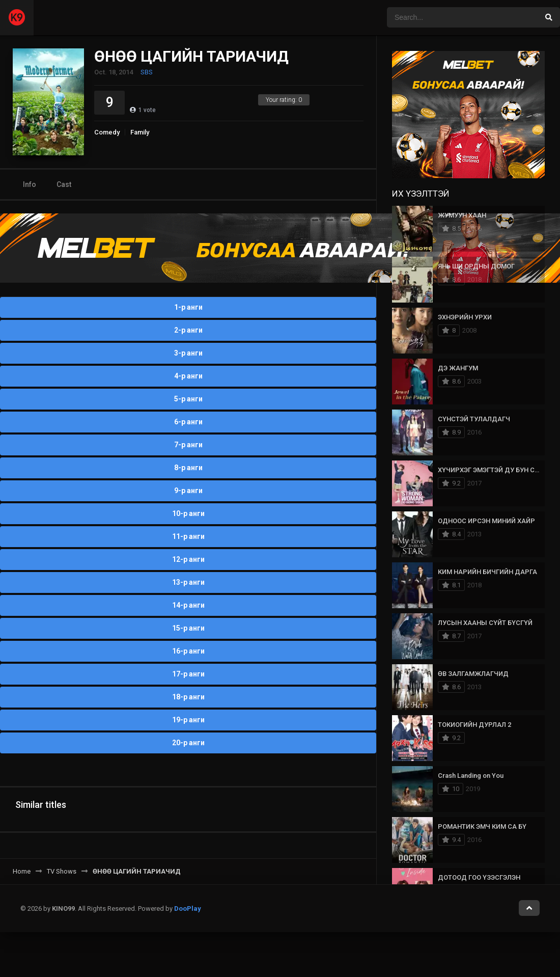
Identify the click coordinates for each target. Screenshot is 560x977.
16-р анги (188, 651)
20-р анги (188, 743)
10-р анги (188, 513)
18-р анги (188, 697)
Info (30, 184)
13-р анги (188, 582)
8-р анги (188, 468)
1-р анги (188, 307)
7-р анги (188, 445)
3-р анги (188, 353)
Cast (64, 184)
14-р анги (188, 605)
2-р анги (188, 330)
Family (140, 132)
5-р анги (188, 399)
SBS (147, 72)
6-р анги (188, 422)
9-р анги (188, 491)
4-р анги (188, 376)
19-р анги (188, 720)
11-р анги (188, 536)
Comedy (107, 132)
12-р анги (188, 559)
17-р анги (188, 674)
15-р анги (188, 628)
